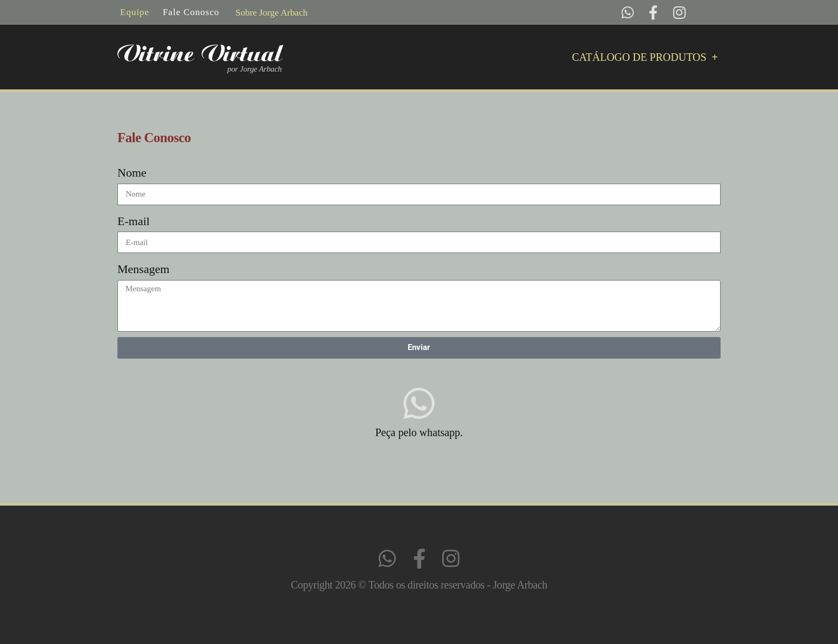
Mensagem (144, 269)
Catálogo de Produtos (645, 57)
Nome (132, 173)
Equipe (135, 12)
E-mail (134, 221)
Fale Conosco (191, 12)
